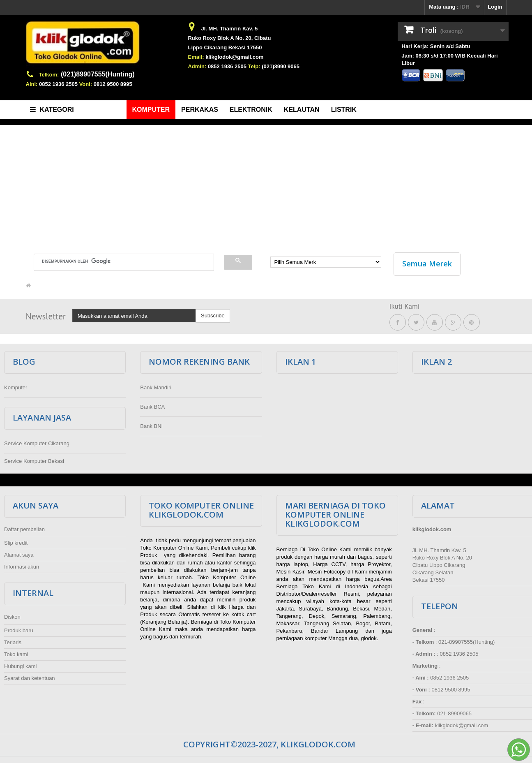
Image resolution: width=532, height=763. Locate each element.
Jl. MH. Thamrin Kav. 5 (229, 29)
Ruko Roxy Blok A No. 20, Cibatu (229, 38)
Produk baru (19, 628)
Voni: (86, 84)
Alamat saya (19, 553)
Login (495, 7)
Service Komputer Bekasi (34, 459)
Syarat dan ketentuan (30, 676)
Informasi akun (22, 565)
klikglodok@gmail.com (234, 57)
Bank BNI (151, 424)
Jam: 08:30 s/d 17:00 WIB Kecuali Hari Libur (450, 59)
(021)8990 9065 (281, 66)
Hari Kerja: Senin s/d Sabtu (436, 46)
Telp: (254, 66)
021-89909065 (454, 711)
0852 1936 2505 (58, 84)
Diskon (12, 615)
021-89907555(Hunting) (466, 640)
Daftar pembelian (24, 527)
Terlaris (13, 640)
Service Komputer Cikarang (37, 441)
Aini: (32, 84)
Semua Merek (427, 264)
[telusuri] (119, 261)
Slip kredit (16, 541)
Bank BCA (152, 405)
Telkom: (49, 75)
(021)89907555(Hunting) (98, 74)
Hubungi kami (21, 664)
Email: (196, 57)
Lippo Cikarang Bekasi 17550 (225, 47)
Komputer (16, 385)
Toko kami (16, 652)
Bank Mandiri (156, 385)
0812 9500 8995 (113, 84)
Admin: (197, 66)
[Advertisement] (266, 185)
